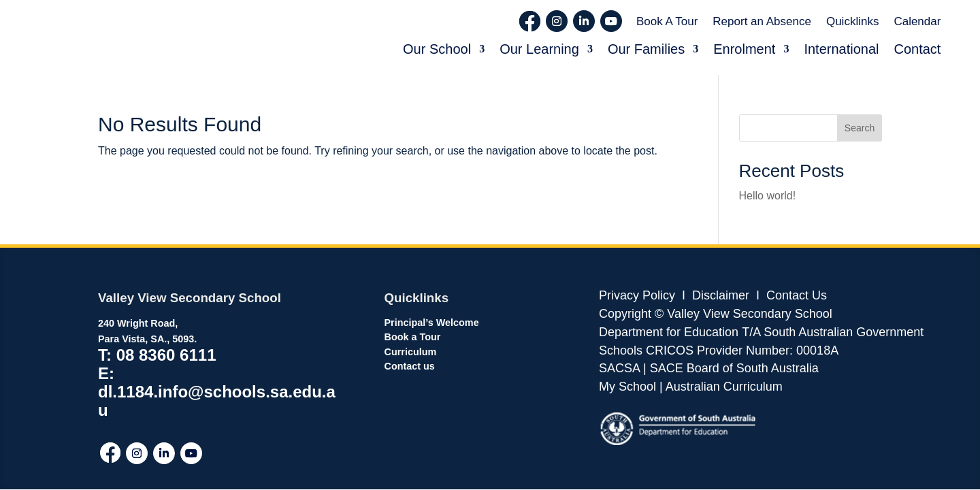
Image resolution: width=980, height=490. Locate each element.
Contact (917, 49)
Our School (437, 49)
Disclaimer (719, 295)
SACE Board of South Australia (734, 368)
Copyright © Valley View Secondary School (716, 314)
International (841, 49)
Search (860, 128)
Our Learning (539, 49)
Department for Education (669, 332)
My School (627, 387)
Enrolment (744, 49)
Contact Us (797, 295)
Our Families (646, 49)
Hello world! (768, 196)
